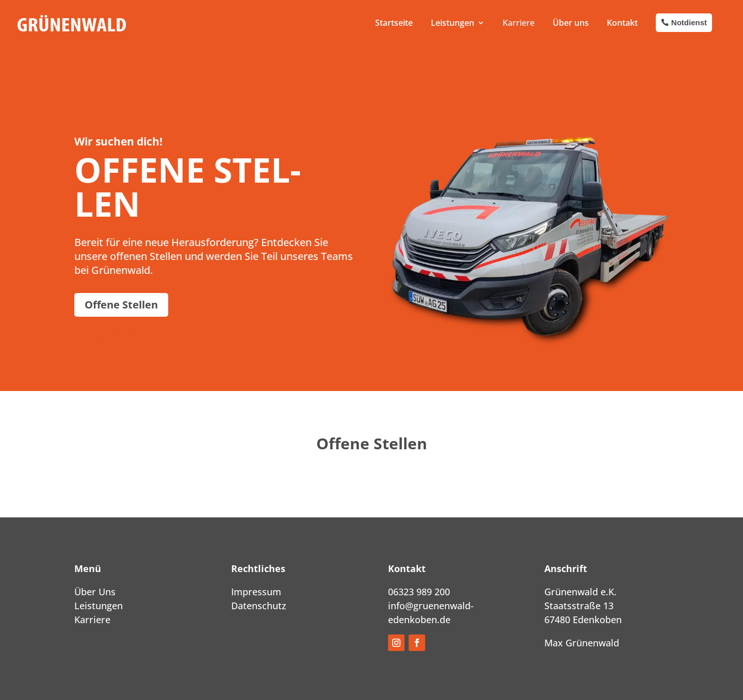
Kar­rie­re (519, 23)
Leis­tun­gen (453, 23)
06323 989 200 (419, 592)
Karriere (92, 620)
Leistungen (99, 606)
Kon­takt (622, 23)
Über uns (571, 23)
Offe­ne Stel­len (121, 305)
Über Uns (95, 592)
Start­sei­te (394, 23)
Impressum (256, 592)
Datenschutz (259, 606)
